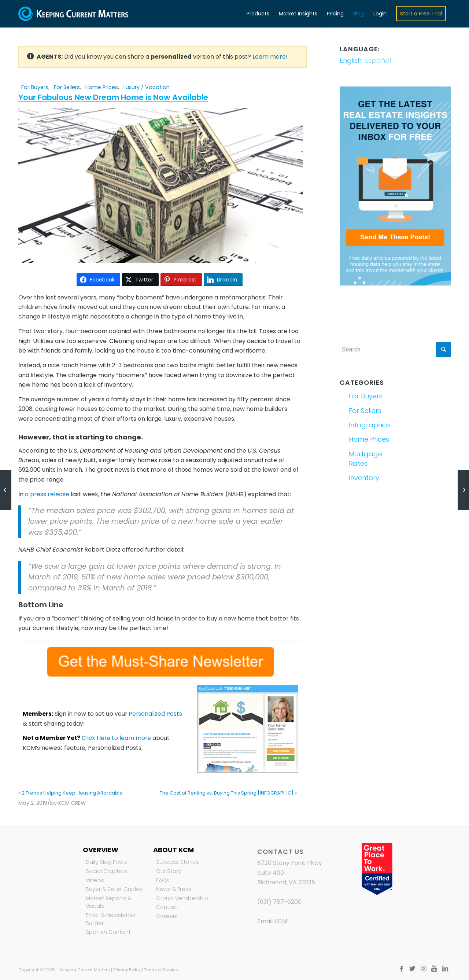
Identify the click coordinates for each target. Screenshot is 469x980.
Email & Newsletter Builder (111, 919)
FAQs (163, 880)
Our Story (169, 871)
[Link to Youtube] (434, 969)
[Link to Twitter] (412, 969)
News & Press (174, 889)
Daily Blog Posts (106, 862)
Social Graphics (107, 871)
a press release (47, 494)
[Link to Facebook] (401, 969)
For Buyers (35, 87)
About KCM (173, 850)
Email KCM (272, 921)
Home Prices (102, 87)
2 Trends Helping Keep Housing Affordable (72, 793)
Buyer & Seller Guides (114, 889)
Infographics (370, 425)
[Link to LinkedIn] (445, 969)
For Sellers (67, 87)
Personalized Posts (155, 714)
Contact (167, 907)
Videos (95, 880)
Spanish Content (108, 932)
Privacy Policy (127, 970)
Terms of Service (161, 970)
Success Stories (178, 862)
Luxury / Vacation (147, 87)
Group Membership (182, 898)
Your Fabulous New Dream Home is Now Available (113, 97)
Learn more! (270, 57)
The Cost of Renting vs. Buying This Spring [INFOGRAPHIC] (227, 793)
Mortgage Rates (365, 459)
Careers (167, 916)
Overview (101, 850)
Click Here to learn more (116, 738)
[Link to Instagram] (423, 969)
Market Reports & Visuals (109, 902)
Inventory (364, 478)
